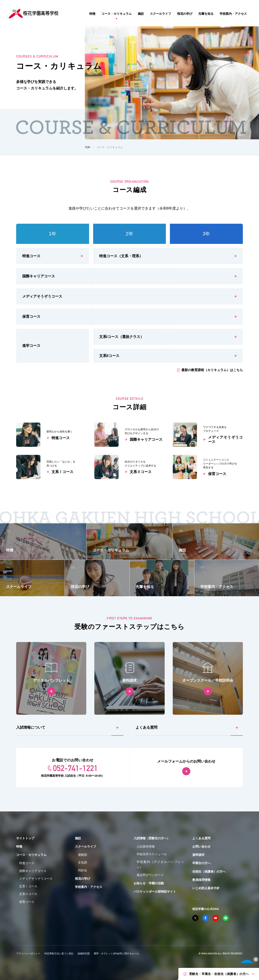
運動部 (83, 855)
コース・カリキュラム (31, 855)
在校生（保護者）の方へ (209, 871)
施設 (78, 838)
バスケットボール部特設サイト (155, 891)
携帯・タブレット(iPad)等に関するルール (116, 954)
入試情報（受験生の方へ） (152, 838)
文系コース (109, 356)
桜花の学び (83, 879)
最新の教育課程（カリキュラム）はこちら (212, 370)
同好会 (83, 870)
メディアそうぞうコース (42, 296)
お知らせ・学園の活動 (149, 883)
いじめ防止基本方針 (206, 888)
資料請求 (198, 855)
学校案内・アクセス (89, 887)
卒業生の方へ (201, 863)
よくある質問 (146, 727)
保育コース (31, 317)
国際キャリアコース (39, 276)
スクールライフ (86, 846)
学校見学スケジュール (152, 854)
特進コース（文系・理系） (121, 256)
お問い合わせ (201, 846)
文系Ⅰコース (28, 886)
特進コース (31, 256)
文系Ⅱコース (28, 894)
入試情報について (31, 727)
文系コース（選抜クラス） (122, 337)
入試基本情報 (146, 846)
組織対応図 (84, 954)
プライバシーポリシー (28, 954)
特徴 (19, 846)
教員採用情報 (201, 880)
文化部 (83, 862)
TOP (88, 147)
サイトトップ (25, 838)
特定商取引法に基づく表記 (59, 954)
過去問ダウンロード (150, 875)
